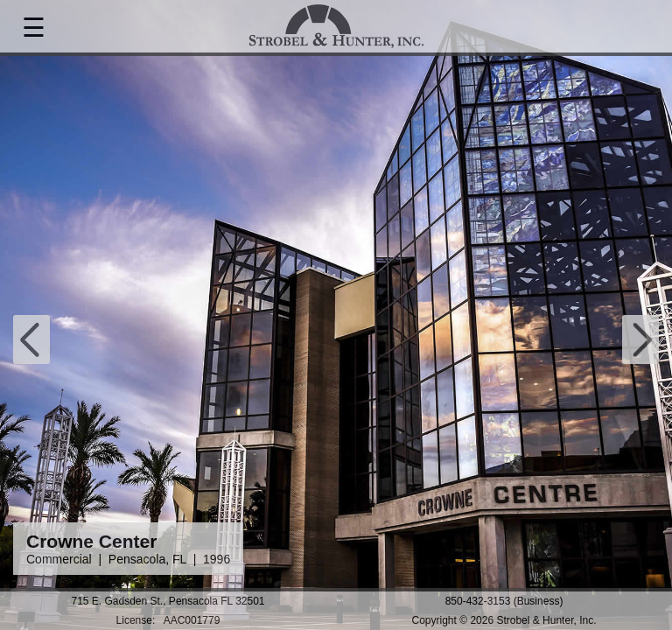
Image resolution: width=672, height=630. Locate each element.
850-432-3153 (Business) (504, 601)
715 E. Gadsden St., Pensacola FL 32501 (168, 601)
